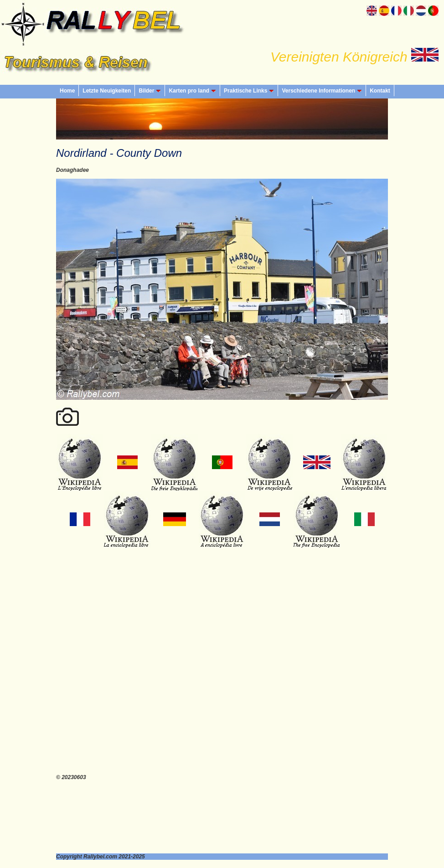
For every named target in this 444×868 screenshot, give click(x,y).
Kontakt (380, 91)
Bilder (150, 91)
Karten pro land (192, 91)
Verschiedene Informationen (322, 91)
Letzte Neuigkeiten (107, 91)
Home (67, 91)
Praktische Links (249, 91)
